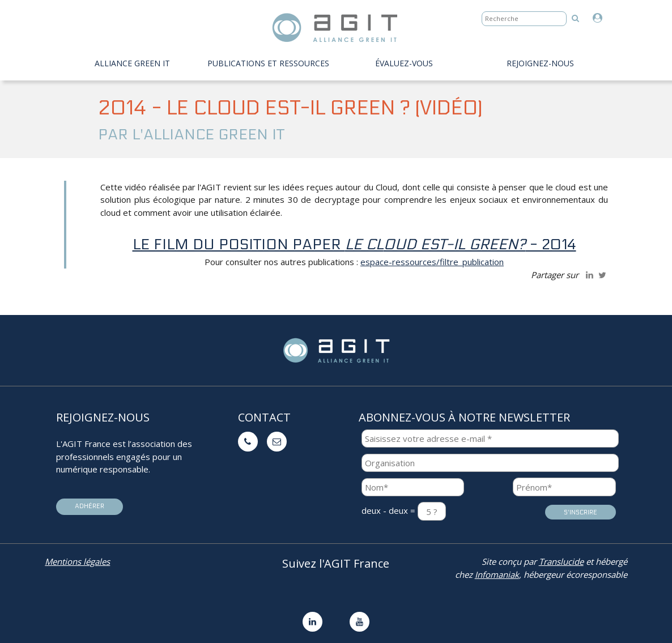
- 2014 (480, 244)
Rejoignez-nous (540, 63)
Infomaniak (497, 574)
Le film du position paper (258, 244)
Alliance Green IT (132, 63)
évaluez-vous (404, 63)
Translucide (561, 561)
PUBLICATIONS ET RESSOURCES (268, 63)
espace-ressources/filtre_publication (432, 262)
